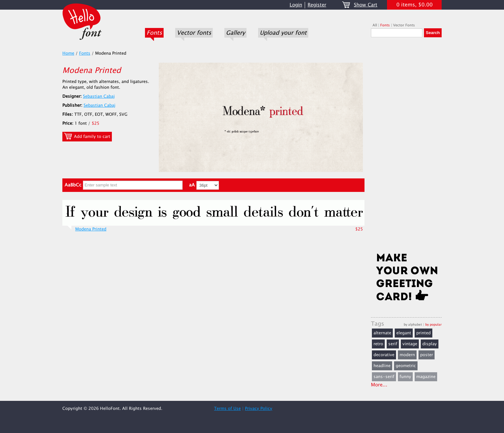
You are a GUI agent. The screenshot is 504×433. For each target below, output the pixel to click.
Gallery (235, 33)
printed (423, 333)
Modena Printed (91, 229)
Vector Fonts (404, 25)
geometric (406, 366)
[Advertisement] (406, 147)
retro (378, 344)
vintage (410, 344)
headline (382, 366)
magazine (426, 377)
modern (407, 355)
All (375, 25)
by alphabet (413, 325)
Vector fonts (194, 33)
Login (296, 5)
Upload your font (283, 33)
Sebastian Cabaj (99, 96)
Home (68, 53)
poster (427, 355)
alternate (382, 333)
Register (317, 5)
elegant (404, 333)
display (430, 344)
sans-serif (384, 377)
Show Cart (366, 5)
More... (379, 385)
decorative (384, 355)
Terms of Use (227, 409)
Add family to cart (87, 136)
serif (393, 344)
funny (405, 377)
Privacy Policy (259, 409)
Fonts (154, 33)
